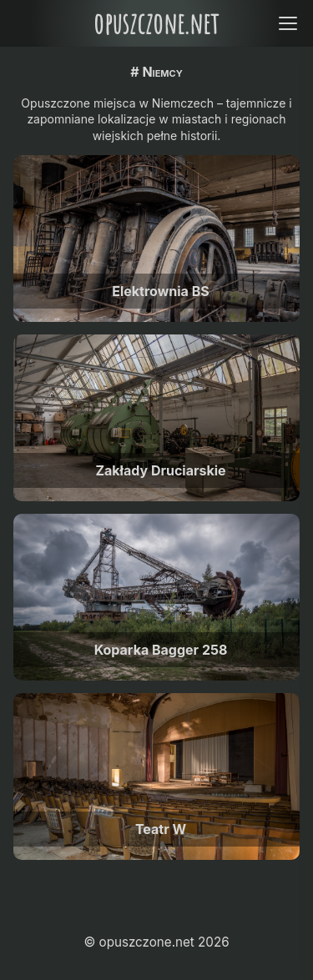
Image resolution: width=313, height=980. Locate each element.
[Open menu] (288, 23)
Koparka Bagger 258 (161, 650)
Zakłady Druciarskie (160, 470)
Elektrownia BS (160, 291)
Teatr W (161, 829)
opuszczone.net (156, 23)
